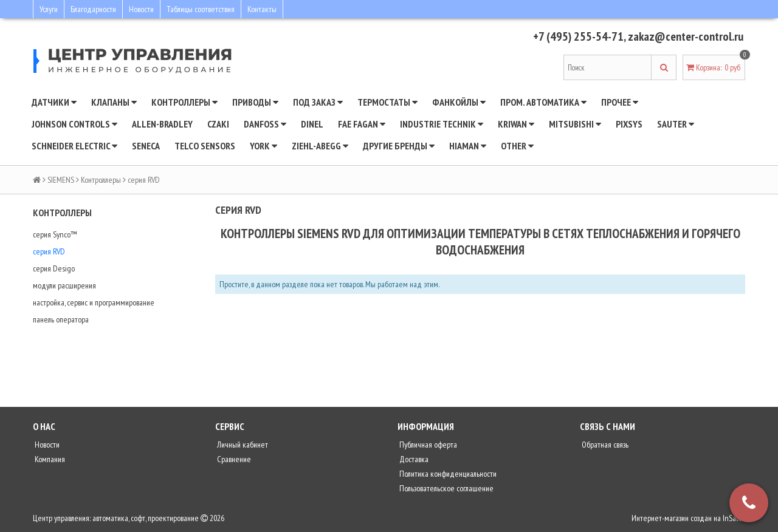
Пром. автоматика (543, 102)
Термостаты (387, 102)
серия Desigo (54, 268)
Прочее (620, 102)
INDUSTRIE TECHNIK (442, 124)
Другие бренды (399, 146)
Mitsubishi (575, 124)
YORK (263, 146)
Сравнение (233, 459)
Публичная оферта (427, 445)
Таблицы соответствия (201, 9)
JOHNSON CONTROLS (74, 124)
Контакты (262, 9)
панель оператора (61, 319)
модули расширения (64, 285)
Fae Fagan (362, 124)
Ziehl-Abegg (320, 146)
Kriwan (516, 124)
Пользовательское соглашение (446, 488)
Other (517, 146)
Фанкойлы (459, 102)
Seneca (146, 146)
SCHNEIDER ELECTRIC (74, 146)
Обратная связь (604, 445)
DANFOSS (265, 124)
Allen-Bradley (162, 124)
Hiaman (468, 146)
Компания (49, 459)
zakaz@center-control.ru (686, 36)
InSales (734, 518)
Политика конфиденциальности (447, 474)
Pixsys (629, 124)
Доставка (413, 459)
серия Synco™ (55, 234)
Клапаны (114, 102)
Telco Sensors (205, 146)
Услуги (49, 9)
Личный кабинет (242, 445)
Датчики (54, 102)
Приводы (255, 102)
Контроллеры (184, 102)
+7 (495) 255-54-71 (578, 36)
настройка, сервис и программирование (94, 302)
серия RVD (49, 251)
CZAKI (218, 124)
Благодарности (93, 9)
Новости (141, 9)
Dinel (312, 124)
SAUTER (676, 124)
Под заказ (318, 102)
